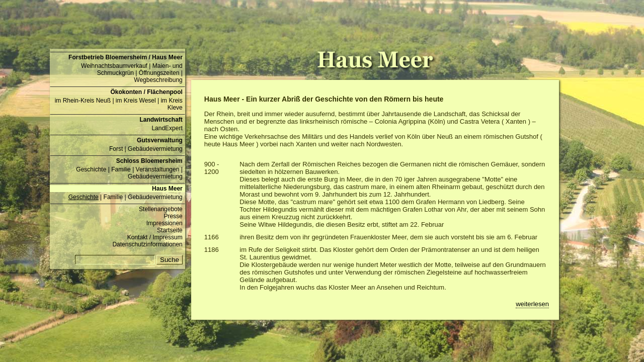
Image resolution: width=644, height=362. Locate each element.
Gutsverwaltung (160, 140)
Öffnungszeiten (159, 73)
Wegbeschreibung (158, 80)
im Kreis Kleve (171, 104)
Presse (173, 216)
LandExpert (167, 128)
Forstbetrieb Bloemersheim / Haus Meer (126, 57)
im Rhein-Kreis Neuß (83, 101)
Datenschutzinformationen (147, 244)
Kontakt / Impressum (155, 237)
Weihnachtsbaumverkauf (114, 66)
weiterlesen (532, 304)
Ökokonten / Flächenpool (146, 92)
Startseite (170, 230)
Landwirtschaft (161, 120)
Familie (121, 169)
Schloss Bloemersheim (149, 161)
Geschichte (91, 169)
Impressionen (165, 223)
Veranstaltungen (158, 169)
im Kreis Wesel (136, 101)
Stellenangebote (161, 209)
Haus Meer (167, 189)
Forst (116, 149)
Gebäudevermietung (155, 149)
